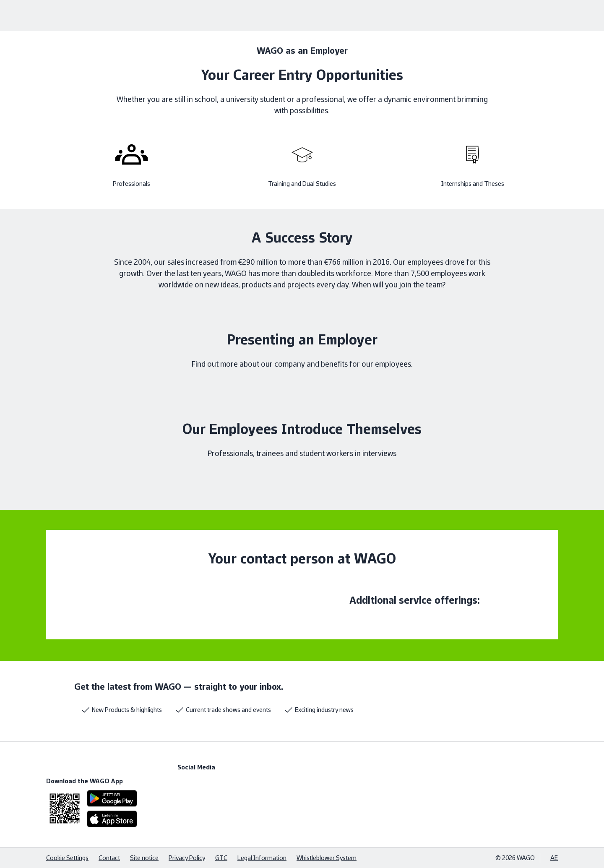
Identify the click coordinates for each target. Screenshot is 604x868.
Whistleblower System (327, 858)
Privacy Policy (187, 858)
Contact (109, 858)
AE (554, 858)
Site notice (144, 858)
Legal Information (262, 858)
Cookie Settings (67, 858)
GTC (221, 858)
